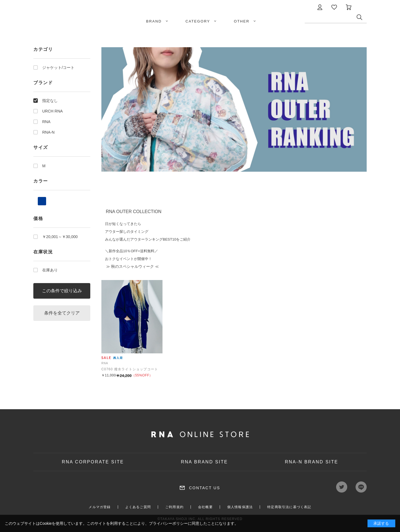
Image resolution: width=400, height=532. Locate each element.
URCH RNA (52, 111)
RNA (46, 122)
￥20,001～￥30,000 (60, 237)
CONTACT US (204, 488)
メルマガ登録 (100, 507)
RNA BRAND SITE (204, 462)
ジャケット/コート (58, 68)
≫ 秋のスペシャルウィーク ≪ (132, 266)
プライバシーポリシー (168, 523)
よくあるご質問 (138, 507)
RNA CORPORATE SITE (93, 462)
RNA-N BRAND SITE (311, 462)
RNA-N (48, 132)
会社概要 (205, 507)
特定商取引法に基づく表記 (289, 507)
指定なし (50, 101)
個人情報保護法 (240, 507)
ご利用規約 (174, 507)
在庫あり (50, 270)
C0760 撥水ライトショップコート (130, 369)
